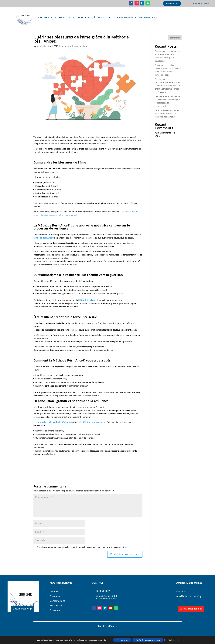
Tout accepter (119, 640)
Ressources (147, 17)
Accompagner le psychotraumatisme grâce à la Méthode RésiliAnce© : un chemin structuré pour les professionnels (168, 89)
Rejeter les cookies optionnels (148, 640)
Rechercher (175, 41)
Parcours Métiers (90, 17)
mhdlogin (42, 50)
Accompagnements (121, 17)
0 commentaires (81, 50)
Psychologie (66, 50)
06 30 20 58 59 (202, 3)
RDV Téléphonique (193, 609)
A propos (43, 17)
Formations (63, 17)
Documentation (172, 3)
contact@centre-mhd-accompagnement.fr (107, 601)
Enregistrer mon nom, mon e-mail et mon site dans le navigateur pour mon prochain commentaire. (82, 551)
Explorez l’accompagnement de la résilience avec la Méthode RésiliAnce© (168, 117)
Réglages (174, 640)
